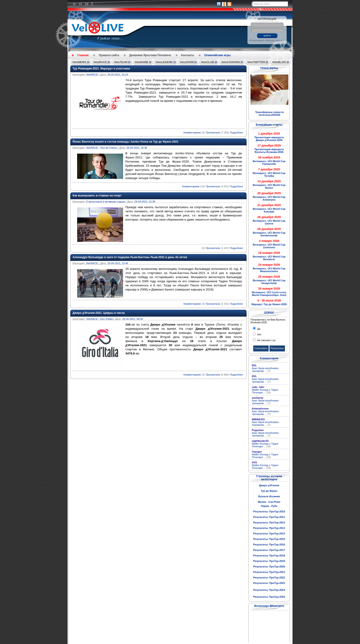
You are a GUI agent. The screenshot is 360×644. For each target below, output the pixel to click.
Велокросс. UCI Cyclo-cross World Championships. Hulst (269, 294)
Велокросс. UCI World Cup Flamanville (269, 163)
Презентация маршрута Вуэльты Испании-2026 (269, 151)
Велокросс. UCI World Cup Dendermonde (269, 234)
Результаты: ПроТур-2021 (269, 572)
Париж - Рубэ (269, 506)
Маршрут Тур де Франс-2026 (269, 304)
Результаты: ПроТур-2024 (269, 590)
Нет (259, 334)
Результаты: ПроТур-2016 (269, 544)
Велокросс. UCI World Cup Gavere (269, 222)
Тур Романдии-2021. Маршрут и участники (101, 69)
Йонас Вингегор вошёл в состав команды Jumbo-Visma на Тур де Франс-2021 (125, 142)
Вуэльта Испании (269, 496)
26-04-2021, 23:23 (118, 75)
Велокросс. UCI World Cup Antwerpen (269, 198)
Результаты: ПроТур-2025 (269, 597)
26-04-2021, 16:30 (137, 148)
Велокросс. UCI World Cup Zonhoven (269, 246)
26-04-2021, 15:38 (145, 202)
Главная (83, 55)
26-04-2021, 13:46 (118, 263)
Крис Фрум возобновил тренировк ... (265, 370)
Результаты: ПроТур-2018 (269, 556)
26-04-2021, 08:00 (132, 319)
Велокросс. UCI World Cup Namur (269, 186)
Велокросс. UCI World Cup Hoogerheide (269, 282)
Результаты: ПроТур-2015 (269, 539)
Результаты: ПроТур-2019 (269, 561)
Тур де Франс (269, 491)
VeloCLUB (207, 62)
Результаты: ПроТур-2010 (269, 511)
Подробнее (236, 133)
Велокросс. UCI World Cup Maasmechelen (269, 270)
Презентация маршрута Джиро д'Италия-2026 (269, 139)
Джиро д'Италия (269, 485)
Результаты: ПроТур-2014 (269, 533)
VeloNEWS (79, 62)
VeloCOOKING (231, 62)
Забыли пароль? (275, 40)
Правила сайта (109, 55)
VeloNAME (141, 62)
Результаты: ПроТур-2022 (269, 578)
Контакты (188, 55)
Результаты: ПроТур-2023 (269, 583)
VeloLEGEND (164, 62)
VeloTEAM (121, 62)
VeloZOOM (187, 62)
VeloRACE (100, 62)
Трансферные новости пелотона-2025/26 (269, 113)
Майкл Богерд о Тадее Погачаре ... (265, 391)
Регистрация (257, 40)
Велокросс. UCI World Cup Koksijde (269, 210)
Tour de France (108, 148)
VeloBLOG (279, 62)
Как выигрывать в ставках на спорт (97, 196)
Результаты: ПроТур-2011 (269, 517)
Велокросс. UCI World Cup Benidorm (269, 258)
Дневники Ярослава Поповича (150, 55)
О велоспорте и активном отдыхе (105, 202)
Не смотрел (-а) (266, 340)
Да (258, 329)
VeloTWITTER (256, 62)
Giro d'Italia (106, 319)
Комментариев (192, 133)
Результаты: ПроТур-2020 (269, 567)
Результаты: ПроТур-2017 (269, 550)
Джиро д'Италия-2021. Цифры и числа (99, 313)
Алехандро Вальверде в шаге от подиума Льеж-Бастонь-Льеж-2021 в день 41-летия (130, 257)
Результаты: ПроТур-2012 (269, 522)
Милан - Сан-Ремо (269, 502)
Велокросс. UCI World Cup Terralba (269, 174)
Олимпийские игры (218, 55)
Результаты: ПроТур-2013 (269, 528)
